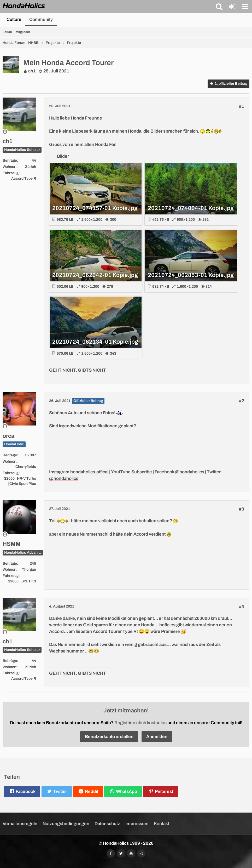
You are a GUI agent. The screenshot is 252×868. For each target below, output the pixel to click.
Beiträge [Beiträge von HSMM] (10, 563)
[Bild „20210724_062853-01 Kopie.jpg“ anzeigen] (191, 261)
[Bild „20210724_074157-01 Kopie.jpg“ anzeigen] (96, 194)
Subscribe (142, 472)
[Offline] (19, 132)
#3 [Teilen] (242, 509)
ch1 (32, 71)
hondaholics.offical (89, 472)
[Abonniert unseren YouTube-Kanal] (131, 853)
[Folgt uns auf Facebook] (111, 853)
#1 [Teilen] (242, 106)
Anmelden (157, 737)
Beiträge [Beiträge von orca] (10, 455)
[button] (219, 7)
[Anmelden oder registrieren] (232, 7)
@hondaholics (190, 472)
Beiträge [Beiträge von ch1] (10, 160)
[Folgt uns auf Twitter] (121, 853)
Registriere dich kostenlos (140, 723)
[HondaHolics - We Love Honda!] (24, 6)
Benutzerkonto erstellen (109, 737)
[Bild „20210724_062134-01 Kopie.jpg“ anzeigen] (96, 328)
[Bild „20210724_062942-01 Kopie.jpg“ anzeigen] (96, 261)
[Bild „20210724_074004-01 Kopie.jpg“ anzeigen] (191, 194)
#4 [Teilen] (242, 607)
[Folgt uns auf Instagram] (141, 853)
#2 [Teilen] (242, 401)
